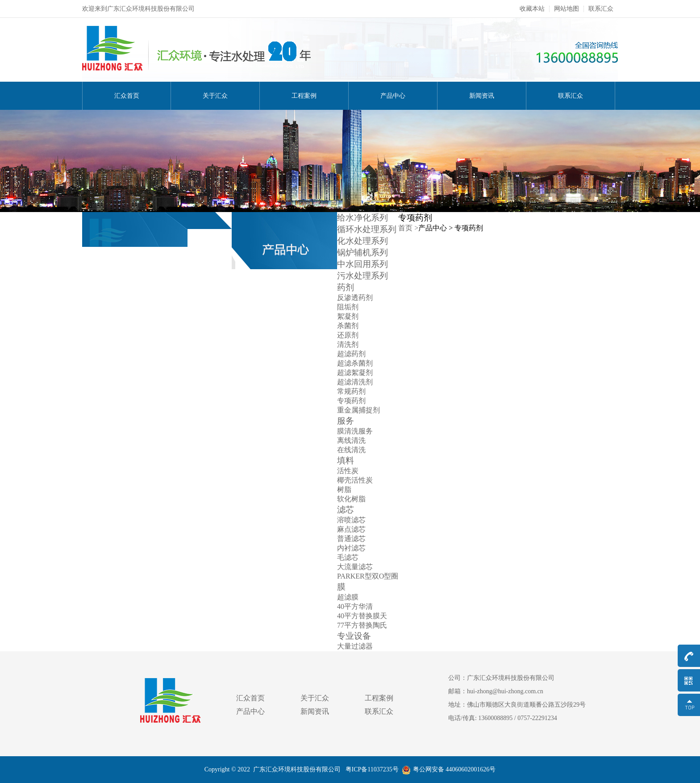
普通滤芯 (351, 539)
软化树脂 (351, 499)
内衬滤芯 (351, 548)
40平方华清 (355, 606)
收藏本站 (532, 9)
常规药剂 (351, 391)
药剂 (346, 287)
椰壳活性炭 (355, 480)
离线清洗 (351, 440)
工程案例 (304, 96)
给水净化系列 (362, 218)
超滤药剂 (351, 354)
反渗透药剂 (355, 298)
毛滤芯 (348, 557)
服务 (346, 421)
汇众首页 (127, 96)
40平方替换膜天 (362, 616)
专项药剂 (351, 401)
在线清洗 (351, 450)
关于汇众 (215, 96)
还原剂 (348, 335)
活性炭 (348, 471)
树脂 (344, 489)
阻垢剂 (348, 307)
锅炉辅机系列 (362, 252)
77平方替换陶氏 (362, 625)
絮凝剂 (348, 316)
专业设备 (354, 636)
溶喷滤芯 (351, 520)
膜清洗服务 (355, 431)
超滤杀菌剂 (355, 363)
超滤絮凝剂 (355, 373)
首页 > (408, 228)
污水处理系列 (362, 276)
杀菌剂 (348, 326)
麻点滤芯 (351, 529)
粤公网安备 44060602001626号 (449, 769)
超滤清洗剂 (355, 382)
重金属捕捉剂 (358, 410)
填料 (346, 460)
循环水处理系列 (367, 229)
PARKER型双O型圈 (368, 576)
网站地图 (567, 9)
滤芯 (346, 510)
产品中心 (393, 96)
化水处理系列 (362, 241)
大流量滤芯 (355, 567)
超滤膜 (348, 597)
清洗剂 (348, 344)
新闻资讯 (482, 96)
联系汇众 (601, 9)
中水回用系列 (362, 264)
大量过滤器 (355, 646)
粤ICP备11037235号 (371, 769)
